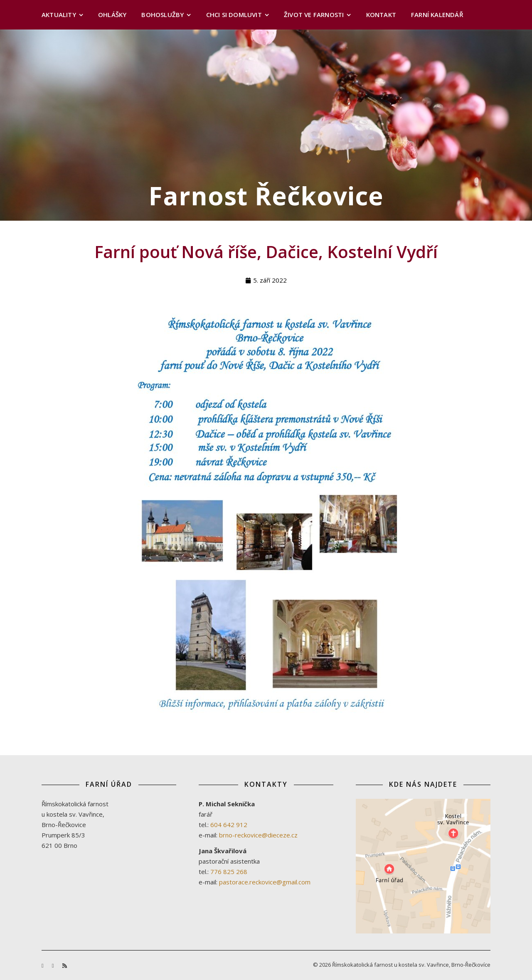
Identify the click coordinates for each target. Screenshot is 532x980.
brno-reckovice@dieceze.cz (258, 835)
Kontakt (381, 15)
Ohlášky (112, 15)
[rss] (65, 965)
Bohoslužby (163, 15)
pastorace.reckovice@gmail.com (265, 882)
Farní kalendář (437, 15)
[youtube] (54, 965)
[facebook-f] (43, 965)
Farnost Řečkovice (266, 196)
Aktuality (59, 15)
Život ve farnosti (314, 15)
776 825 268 (229, 872)
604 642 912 (229, 825)
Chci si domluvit (234, 15)
